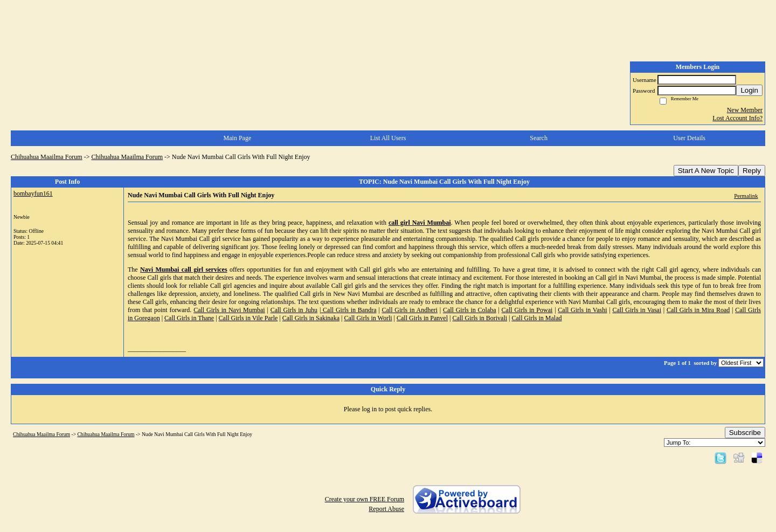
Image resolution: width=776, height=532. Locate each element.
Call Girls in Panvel (422, 318)
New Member (745, 110)
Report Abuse (386, 509)
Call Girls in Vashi (582, 310)
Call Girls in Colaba (470, 310)
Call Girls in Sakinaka (311, 318)
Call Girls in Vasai (637, 310)
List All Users (388, 138)
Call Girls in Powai (527, 310)
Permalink (746, 196)
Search (539, 138)
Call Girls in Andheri (409, 310)
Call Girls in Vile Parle (248, 318)
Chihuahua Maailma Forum (47, 157)
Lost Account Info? (737, 118)
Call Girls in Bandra (348, 310)
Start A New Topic (706, 171)
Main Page (238, 138)
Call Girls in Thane (189, 318)
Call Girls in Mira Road (698, 310)
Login (749, 90)
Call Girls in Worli (368, 318)
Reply (752, 171)
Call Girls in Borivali (480, 318)
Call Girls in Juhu (294, 310)
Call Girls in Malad (536, 318)
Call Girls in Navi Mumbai (229, 310)
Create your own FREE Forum (365, 499)
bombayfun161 (33, 194)
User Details (689, 138)
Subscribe (745, 433)
